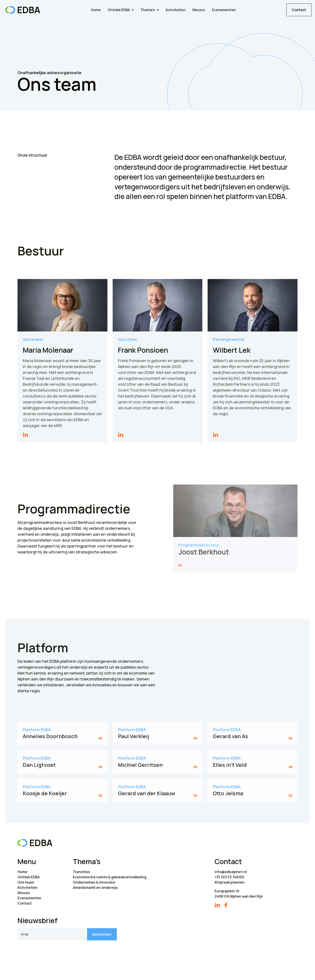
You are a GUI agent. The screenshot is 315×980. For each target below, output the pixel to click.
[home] (23, 10)
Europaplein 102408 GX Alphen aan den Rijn (239, 894)
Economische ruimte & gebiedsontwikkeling (110, 877)
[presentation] (51, 952)
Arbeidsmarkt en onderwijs (95, 888)
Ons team (26, 882)
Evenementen (224, 10)
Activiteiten (176, 10)
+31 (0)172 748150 (229, 877)
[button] (122, 10)
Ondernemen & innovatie (94, 882)
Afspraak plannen (230, 882)
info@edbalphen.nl (231, 872)
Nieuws (199, 10)
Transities (81, 872)
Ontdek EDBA (29, 877)
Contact (299, 10)
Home (96, 10)
